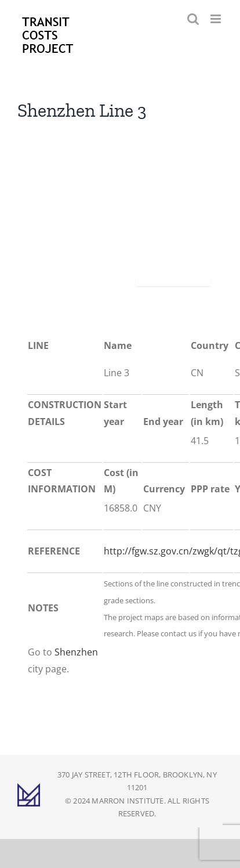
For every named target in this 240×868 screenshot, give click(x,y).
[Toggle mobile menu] (217, 19)
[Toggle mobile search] (193, 19)
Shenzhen (76, 652)
